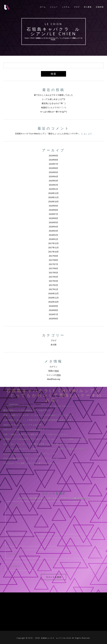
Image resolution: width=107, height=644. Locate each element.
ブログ (77, 7)
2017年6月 (54, 268)
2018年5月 (54, 222)
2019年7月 (54, 164)
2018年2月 (54, 235)
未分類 (53, 345)
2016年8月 (54, 310)
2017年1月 (54, 289)
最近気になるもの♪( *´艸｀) (53, 103)
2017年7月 (54, 264)
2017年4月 (54, 277)
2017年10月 (54, 252)
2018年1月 (54, 239)
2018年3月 (54, 231)
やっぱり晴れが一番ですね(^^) (53, 112)
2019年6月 (54, 168)
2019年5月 (54, 172)
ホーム (43, 7)
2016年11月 (54, 298)
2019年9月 (54, 156)
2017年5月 (54, 273)
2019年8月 (54, 160)
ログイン (53, 367)
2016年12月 (54, 294)
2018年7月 (54, 214)
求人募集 (88, 7)
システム (66, 7)
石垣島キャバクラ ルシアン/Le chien (53, 31)
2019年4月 (54, 176)
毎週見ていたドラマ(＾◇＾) (53, 108)
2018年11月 (54, 197)
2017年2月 (54, 285)
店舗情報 (100, 7)
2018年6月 (54, 218)
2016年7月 (54, 314)
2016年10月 (54, 302)
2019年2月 (54, 185)
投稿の (54, 371)
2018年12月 (54, 193)
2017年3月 (54, 281)
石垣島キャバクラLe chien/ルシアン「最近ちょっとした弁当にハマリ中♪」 (48, 134)
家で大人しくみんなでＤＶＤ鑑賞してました (53, 95)
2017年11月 (54, 248)
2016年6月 (54, 319)
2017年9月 (54, 256)
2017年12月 (54, 243)
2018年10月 (54, 202)
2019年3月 (54, 181)
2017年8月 (54, 260)
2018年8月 (54, 210)
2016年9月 (54, 306)
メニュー (54, 7)
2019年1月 (54, 189)
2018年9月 (54, 206)
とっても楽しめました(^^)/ (53, 99)
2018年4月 (54, 227)
